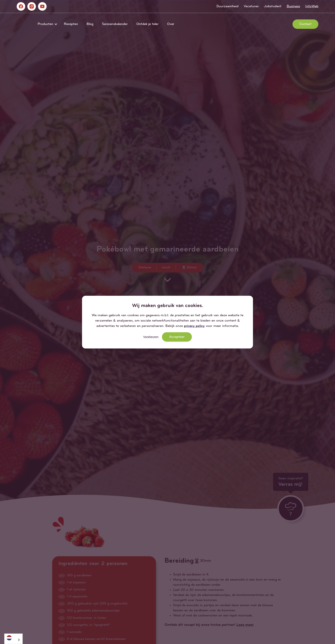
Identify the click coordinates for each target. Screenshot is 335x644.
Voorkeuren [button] (151, 337)
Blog (90, 24)
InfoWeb (312, 6)
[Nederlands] (13, 638)
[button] (46, 24)
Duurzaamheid (227, 6)
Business (293, 6)
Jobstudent (273, 6)
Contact (305, 24)
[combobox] (13, 639)
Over (171, 24)
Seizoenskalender (115, 24)
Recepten (71, 24)
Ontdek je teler (148, 24)
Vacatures (251, 6)
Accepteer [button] (177, 337)
